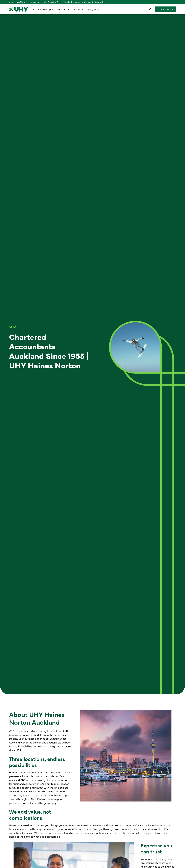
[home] (19, 9)
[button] (64, 9)
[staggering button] (165, 9)
